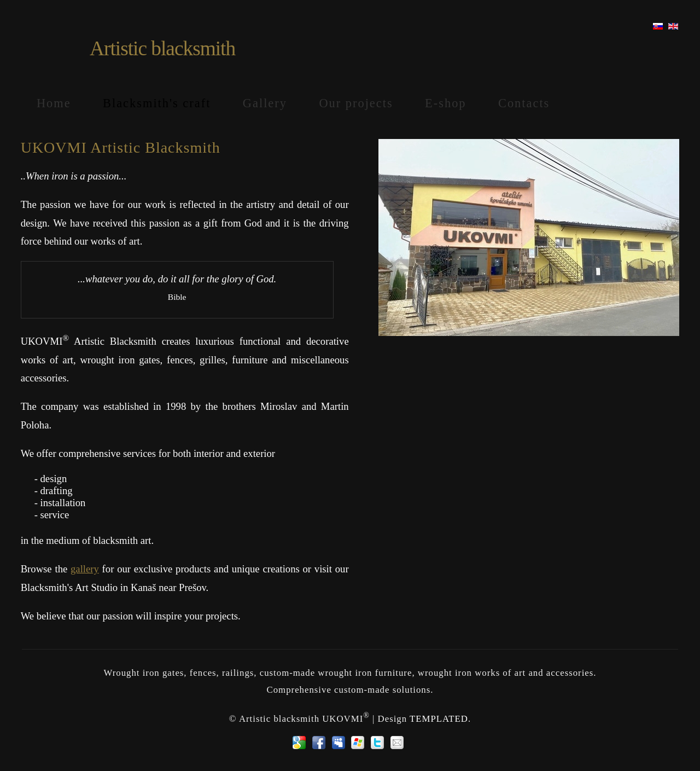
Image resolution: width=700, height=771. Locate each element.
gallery (85, 569)
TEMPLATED (439, 718)
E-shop (445, 103)
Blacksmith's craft (157, 103)
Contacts (524, 103)
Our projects (356, 103)
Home (54, 103)
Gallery (265, 103)
